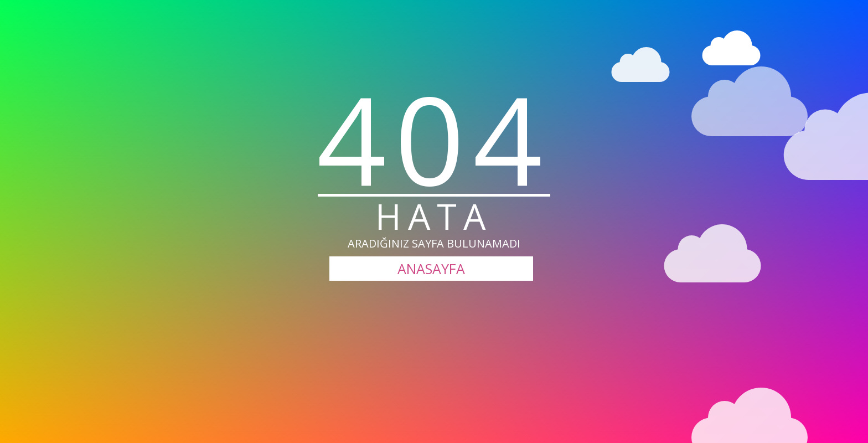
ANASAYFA (431, 269)
